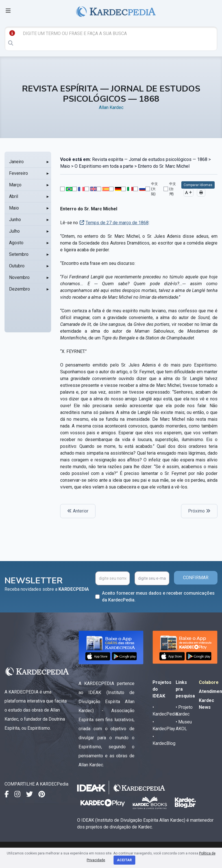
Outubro (17, 266)
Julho (14, 231)
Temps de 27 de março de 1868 (117, 223)
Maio (14, 208)
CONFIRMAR (196, 578)
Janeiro (16, 162)
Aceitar (124, 860)
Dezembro (19, 289)
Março (15, 185)
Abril (14, 196)
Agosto (16, 243)
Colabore (209, 682)
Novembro (19, 277)
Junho (15, 220)
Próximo (199, 511)
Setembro (19, 254)
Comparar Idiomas (198, 185)
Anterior (78, 511)
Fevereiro (18, 173)
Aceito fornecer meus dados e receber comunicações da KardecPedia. (158, 597)
